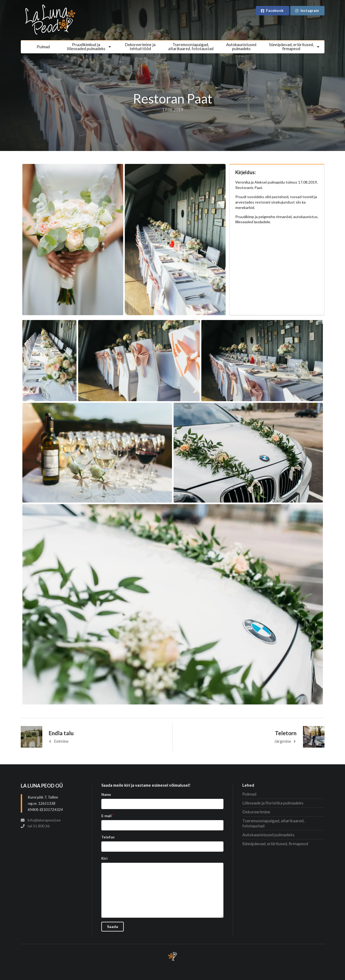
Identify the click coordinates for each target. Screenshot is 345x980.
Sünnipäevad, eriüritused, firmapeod (295, 47)
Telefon (108, 837)
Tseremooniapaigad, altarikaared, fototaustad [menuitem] (191, 47)
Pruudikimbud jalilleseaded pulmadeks (90, 47)
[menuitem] (90, 47)
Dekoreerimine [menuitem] (256, 812)
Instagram (307, 10)
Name (106, 795)
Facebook (272, 10)
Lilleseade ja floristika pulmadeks (273, 803)
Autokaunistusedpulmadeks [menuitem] (241, 47)
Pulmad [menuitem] (43, 47)
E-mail (106, 816)
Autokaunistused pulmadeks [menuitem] (268, 835)
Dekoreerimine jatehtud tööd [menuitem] (140, 47)
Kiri (104, 858)
